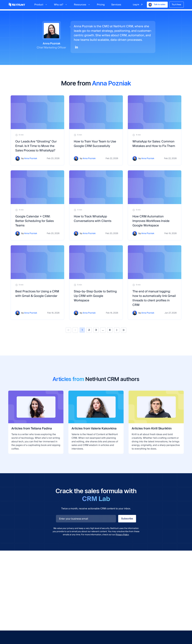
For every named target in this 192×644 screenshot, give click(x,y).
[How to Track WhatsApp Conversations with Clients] (96, 187)
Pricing (101, 5)
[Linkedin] (76, 47)
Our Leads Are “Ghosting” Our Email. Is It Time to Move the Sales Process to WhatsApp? (36, 146)
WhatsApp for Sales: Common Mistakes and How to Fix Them (154, 144)
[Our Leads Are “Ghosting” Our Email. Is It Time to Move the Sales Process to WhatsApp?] (37, 112)
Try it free (176, 5)
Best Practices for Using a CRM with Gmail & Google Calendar (37, 294)
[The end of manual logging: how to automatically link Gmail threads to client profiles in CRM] (155, 262)
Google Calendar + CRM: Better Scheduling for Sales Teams (34, 221)
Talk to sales (157, 5)
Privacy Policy (122, 535)
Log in (136, 5)
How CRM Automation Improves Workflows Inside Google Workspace (151, 221)
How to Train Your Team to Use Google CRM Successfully (95, 144)
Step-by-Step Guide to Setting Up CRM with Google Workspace (95, 296)
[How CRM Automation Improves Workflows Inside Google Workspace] (155, 187)
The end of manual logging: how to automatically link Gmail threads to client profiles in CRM (154, 298)
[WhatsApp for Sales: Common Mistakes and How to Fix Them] (155, 112)
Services (116, 5)
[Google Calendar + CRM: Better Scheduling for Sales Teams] (37, 187)
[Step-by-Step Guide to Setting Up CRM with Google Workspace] (96, 262)
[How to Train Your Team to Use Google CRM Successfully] (96, 112)
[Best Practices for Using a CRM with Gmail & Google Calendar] (37, 262)
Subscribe (127, 519)
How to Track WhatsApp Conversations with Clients (93, 219)
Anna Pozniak (31, 159)
